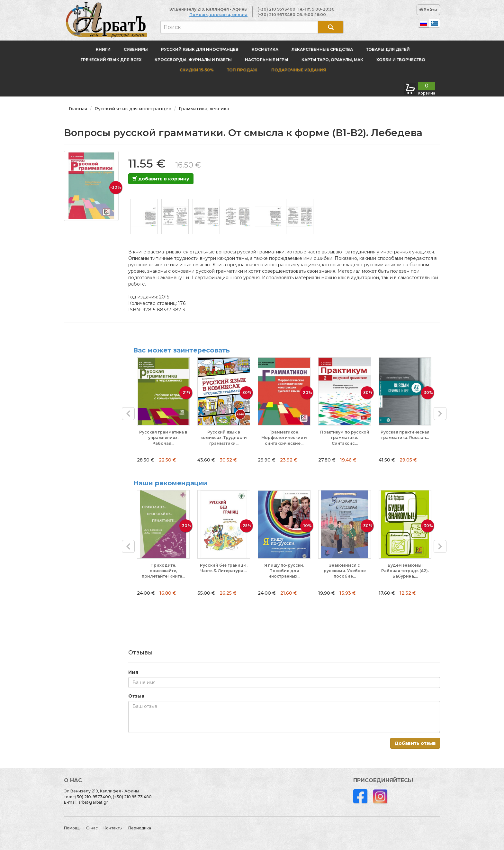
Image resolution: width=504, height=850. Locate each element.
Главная (78, 109)
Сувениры (136, 49)
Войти (428, 10)
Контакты (113, 828)
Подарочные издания (298, 70)
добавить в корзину (161, 179)
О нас (92, 828)
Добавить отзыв (415, 743)
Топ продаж (242, 70)
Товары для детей (388, 49)
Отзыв (136, 696)
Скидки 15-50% (197, 70)
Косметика (265, 49)
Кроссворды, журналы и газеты (193, 60)
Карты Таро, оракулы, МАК (332, 60)
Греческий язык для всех (111, 60)
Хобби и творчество (401, 60)
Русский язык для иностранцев (200, 49)
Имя (133, 672)
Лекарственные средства (322, 49)
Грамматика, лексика (204, 109)
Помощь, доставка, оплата (218, 15)
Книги (103, 49)
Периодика (140, 828)
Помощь (72, 828)
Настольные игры (267, 60)
